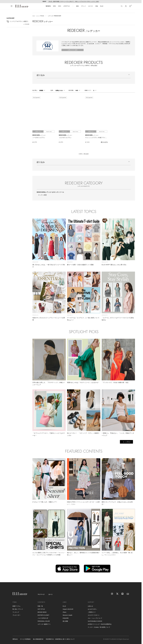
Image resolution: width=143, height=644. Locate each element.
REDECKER (50, 192)
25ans (64, 612)
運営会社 (15, 639)
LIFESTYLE (67, 6)
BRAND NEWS (42, 612)
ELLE (102, 6)
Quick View (49, 132)
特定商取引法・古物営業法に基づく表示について (60, 639)
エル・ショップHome (38, 16)
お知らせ (90, 606)
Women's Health (67, 615)
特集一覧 (40, 606)
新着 (77, 6)
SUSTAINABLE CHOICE (95, 621)
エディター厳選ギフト (44, 624)
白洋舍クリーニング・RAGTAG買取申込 (100, 624)
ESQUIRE (66, 618)
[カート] (130, 6)
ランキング (16, 612)
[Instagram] (112, 594)
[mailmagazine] (128, 594)
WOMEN (48, 6)
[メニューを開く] (12, 6)
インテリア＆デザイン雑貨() (17, 22)
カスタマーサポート (94, 615)
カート (51, 594)
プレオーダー (16, 615)
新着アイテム (16, 606)
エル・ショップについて (95, 618)
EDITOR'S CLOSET (43, 615)
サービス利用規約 (25, 639)
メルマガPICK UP (43, 618)
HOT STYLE (41, 609)
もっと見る (126, 442)
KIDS (60, 6)
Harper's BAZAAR (68, 609)
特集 (97, 6)
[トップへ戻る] (137, 578)
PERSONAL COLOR (44, 621)
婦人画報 (65, 621)
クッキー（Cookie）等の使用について (99, 627)
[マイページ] (126, 6)
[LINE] (123, 594)
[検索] (122, 6)
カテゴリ (91, 6)
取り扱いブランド (18, 609)
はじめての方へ (92, 609)
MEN (54, 6)
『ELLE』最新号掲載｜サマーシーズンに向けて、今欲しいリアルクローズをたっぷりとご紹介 (73, 2)
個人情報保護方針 (38, 639)
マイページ (41, 594)
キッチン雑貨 (42, 195)
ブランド (83, 6)
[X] (117, 594)
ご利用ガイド (92, 612)
